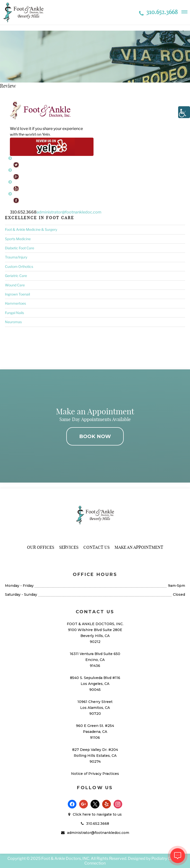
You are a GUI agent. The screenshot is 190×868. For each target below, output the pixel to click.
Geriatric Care (16, 276)
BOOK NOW (95, 436)
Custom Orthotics (19, 266)
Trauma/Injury (16, 257)
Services (69, 547)
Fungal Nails (14, 313)
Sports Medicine (18, 239)
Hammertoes (15, 303)
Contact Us (96, 547)
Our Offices (41, 547)
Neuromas (13, 322)
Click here (82, 814)
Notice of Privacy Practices (95, 774)
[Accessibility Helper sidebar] (184, 112)
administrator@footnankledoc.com (69, 212)
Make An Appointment (139, 547)
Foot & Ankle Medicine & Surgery (31, 229)
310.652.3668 (158, 12)
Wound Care (15, 285)
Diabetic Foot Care (20, 248)
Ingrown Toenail (17, 294)
